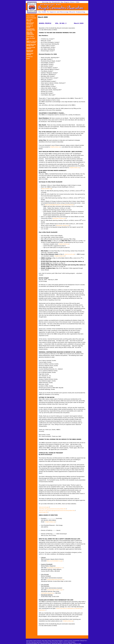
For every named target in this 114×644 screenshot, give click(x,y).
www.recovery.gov (44, 507)
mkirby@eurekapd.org (48, 593)
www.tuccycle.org (70, 254)
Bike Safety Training (30, 20)
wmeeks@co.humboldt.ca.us (55, 568)
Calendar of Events (30, 27)
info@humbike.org (56, 147)
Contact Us (30, 57)
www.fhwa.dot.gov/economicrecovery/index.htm (53, 509)
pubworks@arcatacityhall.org (56, 580)
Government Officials (30, 54)
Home (28, 59)
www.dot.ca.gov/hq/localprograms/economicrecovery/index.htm (57, 510)
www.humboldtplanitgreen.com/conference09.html (60, 205)
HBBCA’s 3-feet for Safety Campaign (32, 42)
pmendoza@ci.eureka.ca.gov (55, 590)
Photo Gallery (30, 36)
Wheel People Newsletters (30, 23)
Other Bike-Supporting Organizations (30, 33)
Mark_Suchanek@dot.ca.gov (55, 561)
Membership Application (30, 51)
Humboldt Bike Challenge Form (31, 30)
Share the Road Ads (31, 39)
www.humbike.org (46, 189)
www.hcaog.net (44, 512)
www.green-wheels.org (59, 218)
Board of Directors (31, 18)
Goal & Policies (31, 16)
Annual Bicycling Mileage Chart (31, 45)
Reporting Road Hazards (31, 48)
